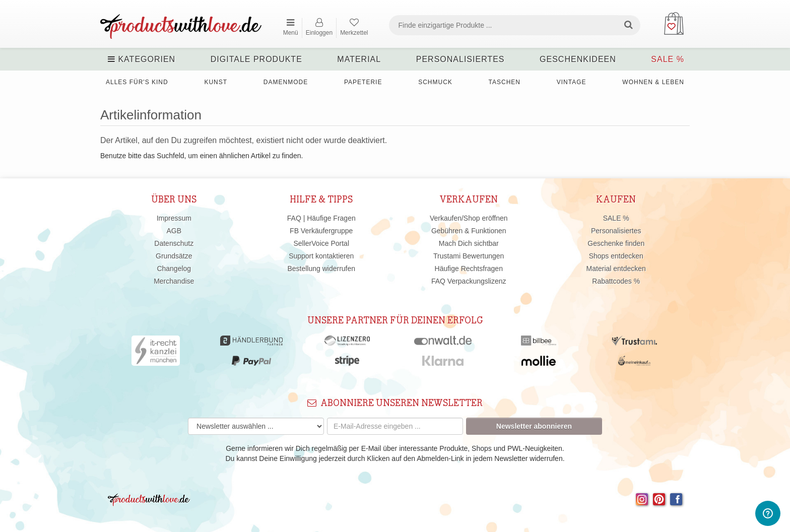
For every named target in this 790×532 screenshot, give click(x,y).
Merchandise (174, 281)
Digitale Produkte (256, 59)
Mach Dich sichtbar (469, 243)
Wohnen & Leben (653, 82)
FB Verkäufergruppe (321, 231)
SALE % (668, 59)
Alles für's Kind (137, 82)
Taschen (505, 82)
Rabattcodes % (616, 281)
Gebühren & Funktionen (469, 231)
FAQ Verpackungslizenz (469, 281)
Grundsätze (174, 256)
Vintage (572, 82)
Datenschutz (174, 243)
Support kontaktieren (321, 256)
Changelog (174, 269)
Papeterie (363, 82)
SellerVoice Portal (321, 243)
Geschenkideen (578, 59)
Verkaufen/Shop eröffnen (469, 218)
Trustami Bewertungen (469, 256)
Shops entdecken (616, 256)
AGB (174, 231)
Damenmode (286, 82)
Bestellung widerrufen (321, 269)
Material (359, 59)
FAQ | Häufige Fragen (321, 218)
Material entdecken (616, 269)
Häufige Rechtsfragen (469, 269)
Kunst (216, 82)
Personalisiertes (460, 59)
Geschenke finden (616, 243)
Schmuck (435, 82)
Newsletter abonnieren (534, 426)
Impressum (174, 218)
